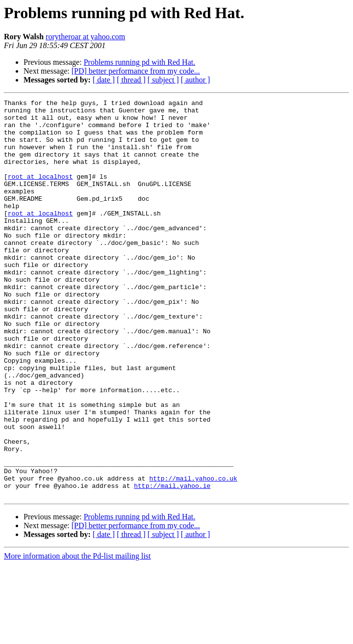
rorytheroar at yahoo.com (85, 37)
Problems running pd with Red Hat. (140, 62)
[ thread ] (131, 80)
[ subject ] (163, 80)
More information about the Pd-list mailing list (77, 635)
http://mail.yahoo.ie (172, 563)
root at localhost (40, 192)
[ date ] (104, 80)
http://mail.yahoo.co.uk (193, 555)
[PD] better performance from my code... (136, 71)
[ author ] (196, 80)
